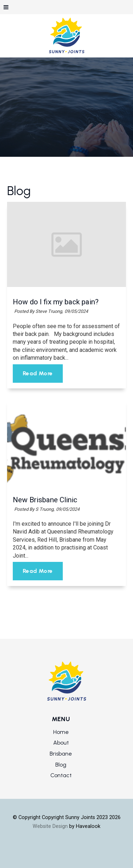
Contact (61, 775)
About (61, 743)
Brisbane (61, 754)
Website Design (50, 826)
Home (61, 732)
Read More (38, 374)
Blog (61, 765)
